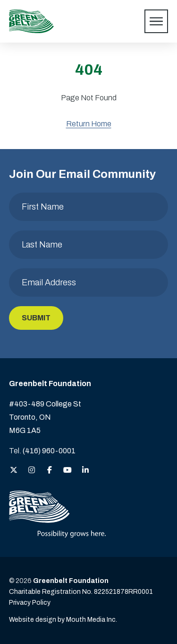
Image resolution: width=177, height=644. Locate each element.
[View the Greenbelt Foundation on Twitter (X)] (14, 471)
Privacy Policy (30, 603)
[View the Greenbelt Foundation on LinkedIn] (85, 471)
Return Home (89, 124)
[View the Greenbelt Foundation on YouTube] (67, 471)
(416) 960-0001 (49, 451)
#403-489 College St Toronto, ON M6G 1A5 (45, 417)
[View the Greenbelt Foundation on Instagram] (32, 471)
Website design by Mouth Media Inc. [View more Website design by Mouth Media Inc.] (63, 620)
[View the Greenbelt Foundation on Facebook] (50, 471)
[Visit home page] (31, 21)
